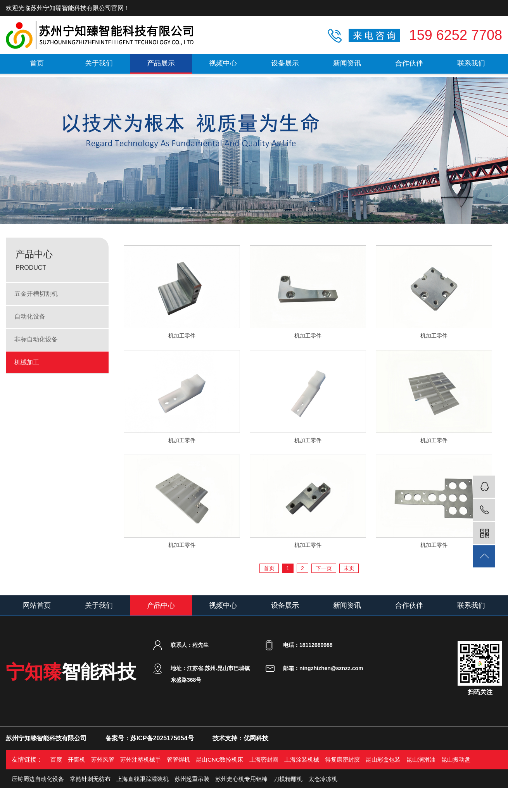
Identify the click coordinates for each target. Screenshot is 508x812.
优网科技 (256, 738)
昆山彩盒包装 (383, 759)
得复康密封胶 (342, 759)
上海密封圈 (264, 759)
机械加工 (27, 362)
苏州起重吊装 (192, 779)
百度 (56, 759)
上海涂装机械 (302, 759)
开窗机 (77, 759)
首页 (37, 63)
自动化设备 (30, 316)
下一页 (324, 568)
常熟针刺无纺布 (90, 779)
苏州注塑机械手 (141, 759)
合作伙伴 (409, 63)
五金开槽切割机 (36, 294)
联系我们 (471, 63)
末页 (349, 568)
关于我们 (99, 63)
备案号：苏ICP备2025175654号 (150, 738)
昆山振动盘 (456, 759)
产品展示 (161, 63)
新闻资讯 (347, 63)
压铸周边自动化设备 (38, 779)
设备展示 (285, 63)
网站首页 (37, 605)
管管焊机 (178, 759)
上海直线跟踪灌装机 (143, 779)
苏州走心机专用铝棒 (241, 779)
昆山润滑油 (421, 759)
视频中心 (223, 63)
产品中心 (161, 605)
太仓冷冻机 (323, 779)
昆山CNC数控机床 (220, 759)
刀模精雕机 (288, 779)
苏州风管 (103, 759)
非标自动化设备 (36, 339)
